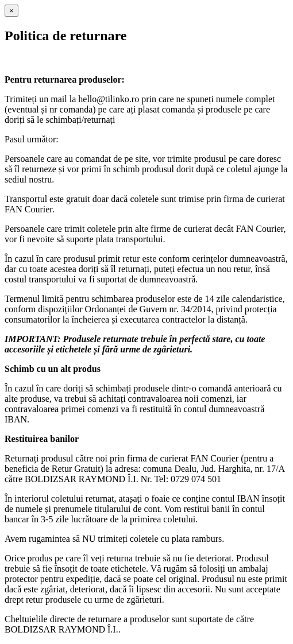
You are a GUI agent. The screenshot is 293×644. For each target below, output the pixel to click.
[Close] (11, 11)
